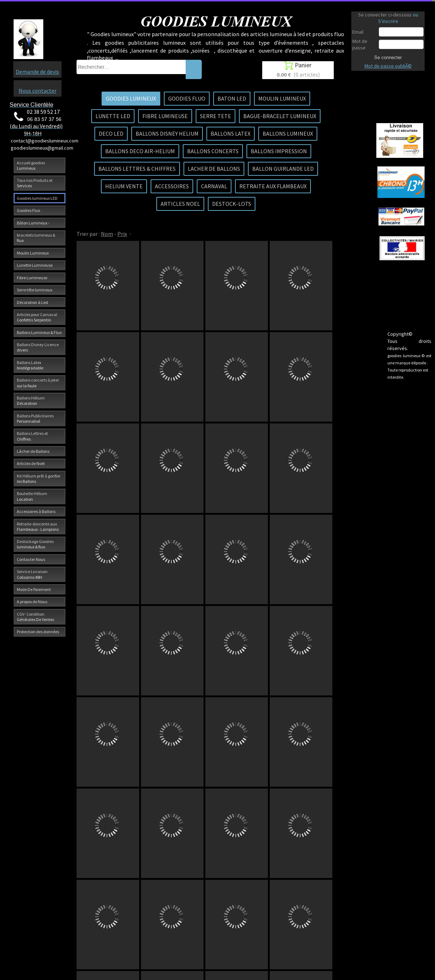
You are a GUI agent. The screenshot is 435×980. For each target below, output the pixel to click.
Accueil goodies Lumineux (31, 165)
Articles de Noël (31, 463)
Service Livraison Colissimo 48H (32, 574)
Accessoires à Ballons (36, 511)
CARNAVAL (214, 186)
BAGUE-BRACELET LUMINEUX (280, 116)
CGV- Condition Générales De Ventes (35, 617)
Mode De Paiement (34, 589)
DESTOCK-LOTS (232, 204)
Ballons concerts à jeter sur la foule (38, 383)
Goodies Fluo (28, 210)
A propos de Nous (32, 601)
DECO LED (111, 134)
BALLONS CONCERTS (213, 151)
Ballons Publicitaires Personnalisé (35, 418)
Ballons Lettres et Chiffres (32, 436)
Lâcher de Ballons (33, 451)
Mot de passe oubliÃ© (388, 66)
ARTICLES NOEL (180, 204)
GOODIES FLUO (187, 98)
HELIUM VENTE (124, 186)
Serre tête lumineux (35, 290)
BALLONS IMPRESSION (279, 151)
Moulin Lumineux (33, 253)
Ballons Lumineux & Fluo (39, 332)
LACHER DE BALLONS (214, 169)
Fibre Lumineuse (32, 278)
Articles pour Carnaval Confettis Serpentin (37, 317)
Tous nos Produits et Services (35, 183)
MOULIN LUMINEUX (282, 98)
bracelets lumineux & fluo (36, 238)
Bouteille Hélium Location (32, 496)
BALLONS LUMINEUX (288, 134)
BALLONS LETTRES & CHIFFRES (137, 169)
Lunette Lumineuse (35, 265)
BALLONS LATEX (231, 134)
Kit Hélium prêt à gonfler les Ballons (39, 479)
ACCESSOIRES (172, 186)
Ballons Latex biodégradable (30, 365)
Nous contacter (38, 91)
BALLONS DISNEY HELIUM (167, 134)
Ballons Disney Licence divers (38, 347)
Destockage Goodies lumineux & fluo (35, 544)
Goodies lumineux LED (37, 198)
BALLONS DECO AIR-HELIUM (140, 151)
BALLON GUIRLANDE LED (283, 169)
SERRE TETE (216, 116)
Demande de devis (37, 72)
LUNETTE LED (113, 116)
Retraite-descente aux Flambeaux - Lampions (38, 527)
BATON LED (232, 98)
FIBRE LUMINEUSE (165, 116)
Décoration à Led (32, 302)
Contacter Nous (31, 559)
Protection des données (38, 632)
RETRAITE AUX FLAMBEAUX (273, 186)
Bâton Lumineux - (33, 223)
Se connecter (388, 57)
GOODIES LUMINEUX (131, 98)
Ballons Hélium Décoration (31, 401)
